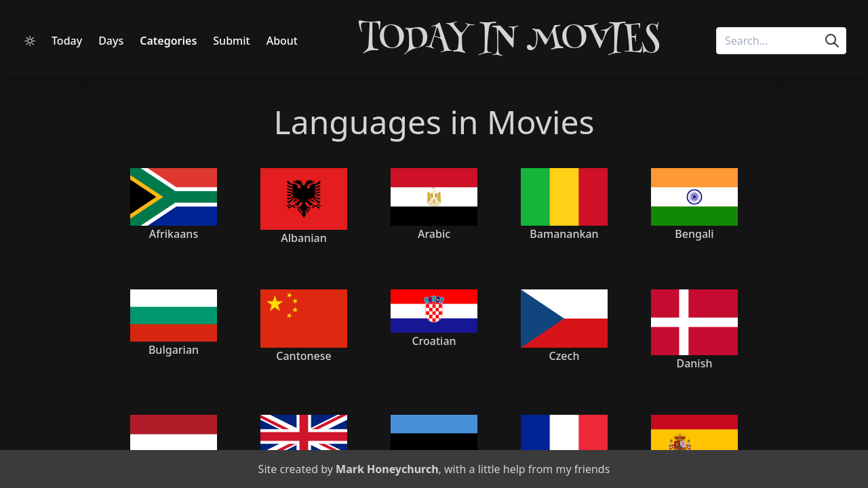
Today (67, 41)
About (282, 41)
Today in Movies (509, 41)
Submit (231, 41)
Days (111, 41)
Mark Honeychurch (387, 469)
